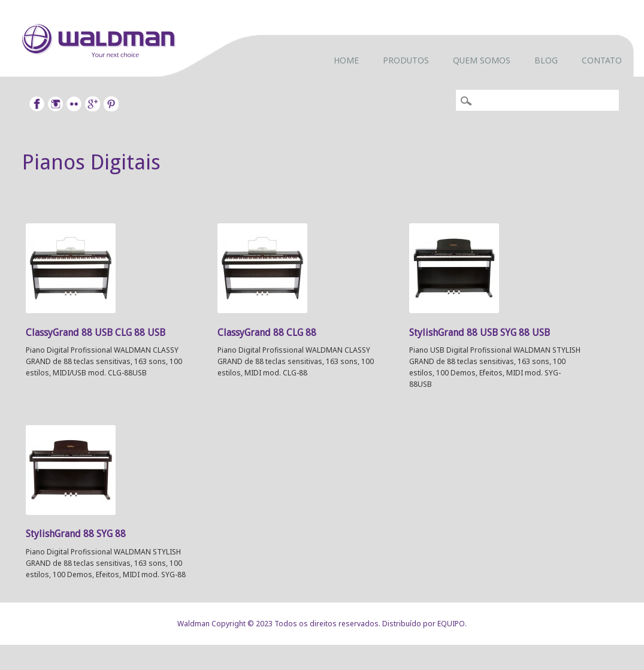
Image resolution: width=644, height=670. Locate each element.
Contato (602, 60)
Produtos (406, 60)
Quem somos (482, 60)
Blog (546, 60)
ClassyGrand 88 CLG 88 (267, 333)
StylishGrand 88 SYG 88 (76, 534)
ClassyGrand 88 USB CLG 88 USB (96, 333)
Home (346, 60)
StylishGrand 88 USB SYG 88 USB (480, 333)
